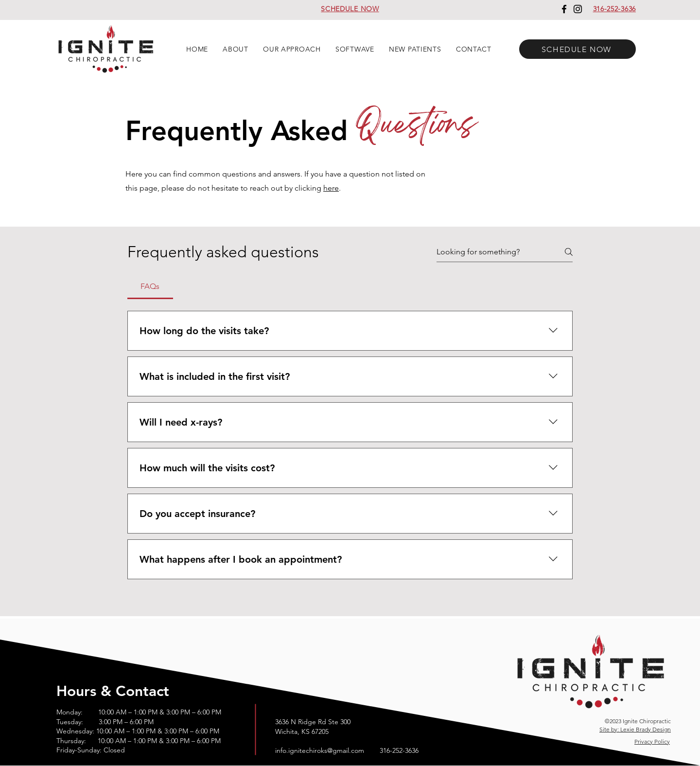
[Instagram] (578, 9)
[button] (236, 49)
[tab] (150, 286)
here (331, 188)
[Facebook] (564, 9)
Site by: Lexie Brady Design (635, 729)
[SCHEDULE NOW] (577, 49)
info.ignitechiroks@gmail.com (320, 750)
